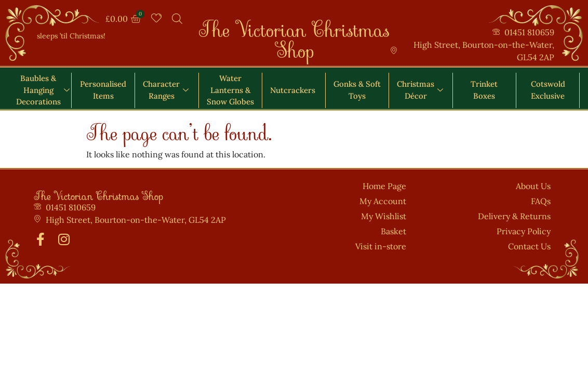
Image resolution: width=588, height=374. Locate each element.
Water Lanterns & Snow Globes (230, 90)
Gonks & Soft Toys (357, 90)
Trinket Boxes (484, 90)
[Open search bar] (177, 18)
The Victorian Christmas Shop (294, 34)
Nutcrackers (293, 90)
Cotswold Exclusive (548, 90)
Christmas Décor (420, 90)
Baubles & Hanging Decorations (43, 90)
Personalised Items (103, 90)
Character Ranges (166, 90)
